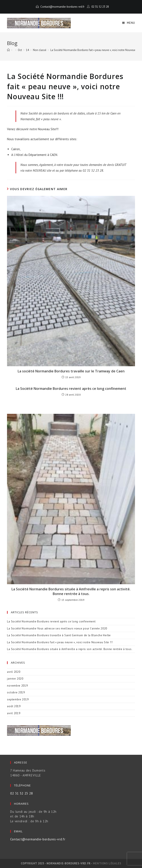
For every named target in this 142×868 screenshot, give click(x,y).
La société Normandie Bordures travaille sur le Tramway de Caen (71, 371)
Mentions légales (107, 863)
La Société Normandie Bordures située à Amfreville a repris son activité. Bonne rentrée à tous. (71, 591)
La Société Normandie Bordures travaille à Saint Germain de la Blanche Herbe (59, 635)
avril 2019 (14, 713)
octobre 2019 (16, 692)
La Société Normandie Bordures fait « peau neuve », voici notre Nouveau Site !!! (60, 642)
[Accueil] (8, 50)
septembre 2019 (18, 699)
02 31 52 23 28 (100, 7)
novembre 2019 (17, 686)
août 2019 (14, 706)
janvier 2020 (15, 679)
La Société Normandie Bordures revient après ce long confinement (71, 389)
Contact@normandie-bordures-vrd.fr (62, 7)
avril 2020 (14, 672)
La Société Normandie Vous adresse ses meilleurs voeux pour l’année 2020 (57, 628)
